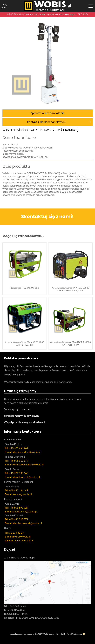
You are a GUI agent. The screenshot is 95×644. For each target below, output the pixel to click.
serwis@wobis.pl (22, 494)
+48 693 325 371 (19, 519)
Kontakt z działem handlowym (46, 122)
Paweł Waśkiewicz (74, 634)
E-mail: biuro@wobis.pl (18, 536)
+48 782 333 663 (19, 473)
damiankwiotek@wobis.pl (27, 523)
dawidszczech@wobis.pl (27, 477)
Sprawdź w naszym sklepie (47, 113)
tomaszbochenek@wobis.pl (28, 464)
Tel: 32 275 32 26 (14, 533)
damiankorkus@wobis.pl (27, 452)
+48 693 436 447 (19, 490)
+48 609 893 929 (19, 507)
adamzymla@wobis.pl (25, 511)
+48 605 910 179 (19, 460)
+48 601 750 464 (19, 448)
